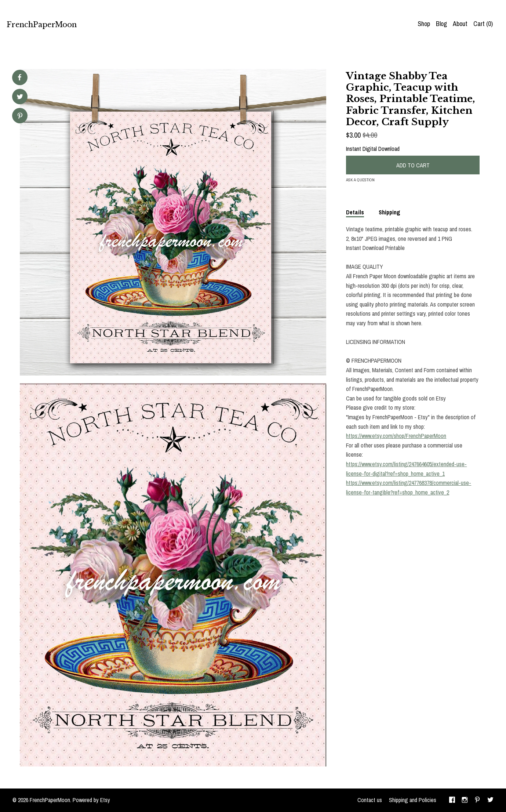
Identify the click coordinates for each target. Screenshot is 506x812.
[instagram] (465, 800)
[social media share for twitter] (20, 97)
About (460, 24)
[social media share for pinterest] (20, 117)
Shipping (389, 212)
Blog (441, 24)
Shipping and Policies (413, 800)
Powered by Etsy (91, 800)
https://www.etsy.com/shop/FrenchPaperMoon (396, 436)
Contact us (370, 800)
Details (355, 212)
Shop (424, 24)
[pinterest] (477, 800)
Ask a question (360, 180)
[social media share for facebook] (19, 77)
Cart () (483, 24)
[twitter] (490, 800)
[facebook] (452, 800)
